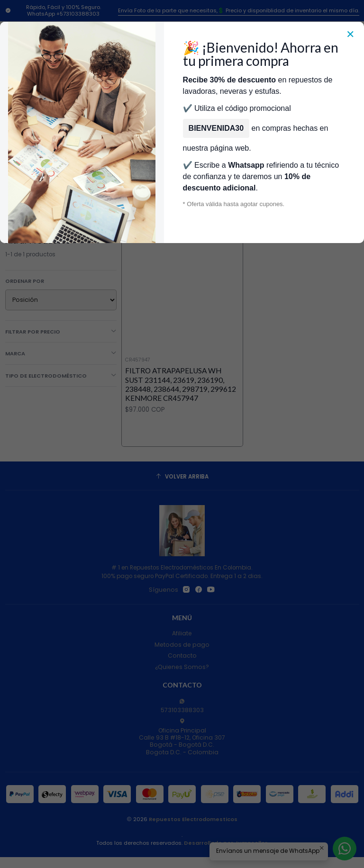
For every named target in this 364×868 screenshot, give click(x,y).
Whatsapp (246, 165)
